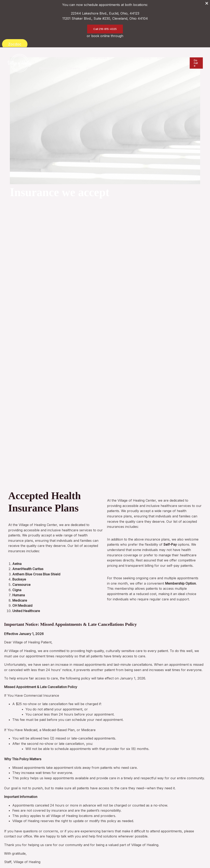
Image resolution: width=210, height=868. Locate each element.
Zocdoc (15, 44)
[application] (67, 58)
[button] (105, 29)
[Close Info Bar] (207, 4)
